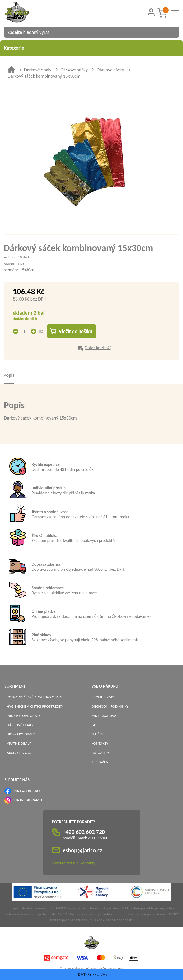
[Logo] (24, 13)
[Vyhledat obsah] (173, 32)
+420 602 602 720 (84, 832)
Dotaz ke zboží (97, 348)
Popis (9, 375)
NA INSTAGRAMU (28, 800)
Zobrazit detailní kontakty (74, 863)
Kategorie (91, 48)
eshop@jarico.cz (83, 850)
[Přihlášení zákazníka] (151, 13)
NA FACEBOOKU (27, 791)
